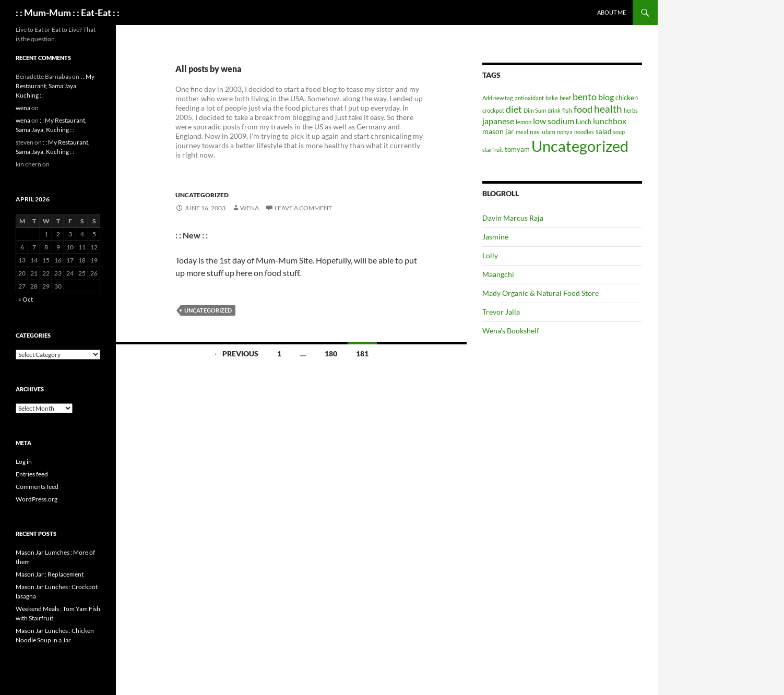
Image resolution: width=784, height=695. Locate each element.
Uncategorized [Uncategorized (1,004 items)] (580, 146)
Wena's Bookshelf (511, 331)
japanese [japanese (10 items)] (498, 121)
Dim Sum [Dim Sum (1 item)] (535, 110)
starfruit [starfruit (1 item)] (493, 149)
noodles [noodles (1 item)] (584, 132)
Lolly (490, 255)
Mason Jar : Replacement (50, 574)
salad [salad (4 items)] (603, 131)
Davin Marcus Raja (513, 218)
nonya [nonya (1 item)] (565, 132)
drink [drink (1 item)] (554, 110)
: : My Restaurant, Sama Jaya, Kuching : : (55, 86)
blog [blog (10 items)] (606, 97)
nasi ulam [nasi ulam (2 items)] (543, 132)
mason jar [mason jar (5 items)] (498, 131)
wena (250, 208)
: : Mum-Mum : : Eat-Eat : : (68, 13)
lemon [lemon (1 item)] (524, 122)
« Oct (26, 299)
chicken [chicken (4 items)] (627, 98)
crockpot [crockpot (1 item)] (493, 110)
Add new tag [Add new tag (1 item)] (498, 98)
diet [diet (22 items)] (514, 109)
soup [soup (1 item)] (619, 132)
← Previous (236, 354)
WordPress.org (37, 499)
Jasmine (495, 237)
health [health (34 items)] (608, 109)
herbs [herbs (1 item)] (631, 110)
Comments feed (37, 487)
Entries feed (32, 474)
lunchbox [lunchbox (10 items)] (610, 121)
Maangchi (498, 274)
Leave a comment (303, 208)
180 (331, 354)
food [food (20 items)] (583, 109)
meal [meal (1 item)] (522, 132)
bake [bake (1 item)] (552, 98)
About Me (611, 12)
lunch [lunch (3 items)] (584, 122)
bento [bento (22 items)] (585, 97)
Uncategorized (202, 195)
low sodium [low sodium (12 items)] (554, 121)
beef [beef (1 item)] (565, 98)
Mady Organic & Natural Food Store (541, 293)
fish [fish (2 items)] (567, 110)
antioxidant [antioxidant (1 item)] (529, 98)
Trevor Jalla (501, 312)
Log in (24, 462)
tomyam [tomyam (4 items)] (517, 149)
